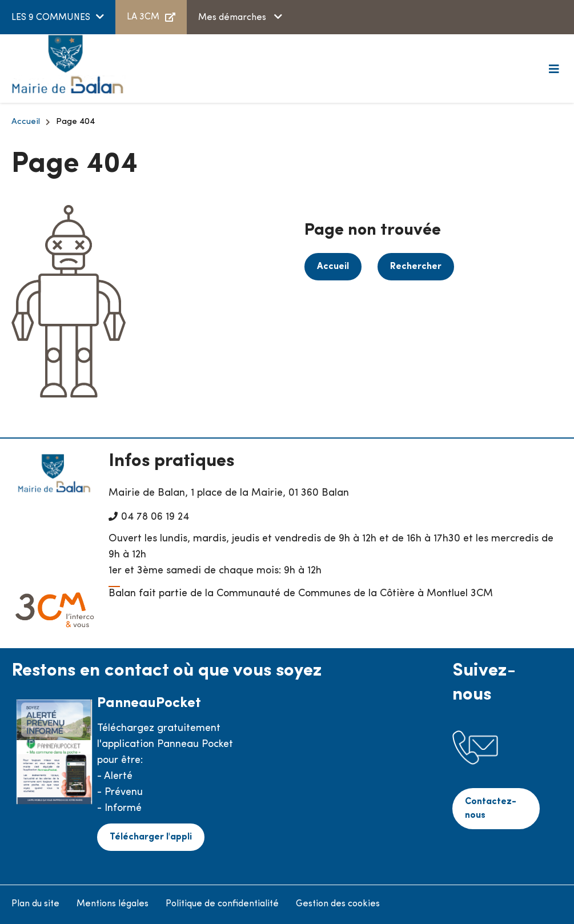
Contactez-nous (491, 809)
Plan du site (35, 904)
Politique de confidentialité (222, 904)
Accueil (26, 122)
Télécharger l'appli (151, 837)
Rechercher (416, 267)
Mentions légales (113, 904)
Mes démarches (233, 18)
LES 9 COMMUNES (51, 18)
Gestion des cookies (338, 904)
